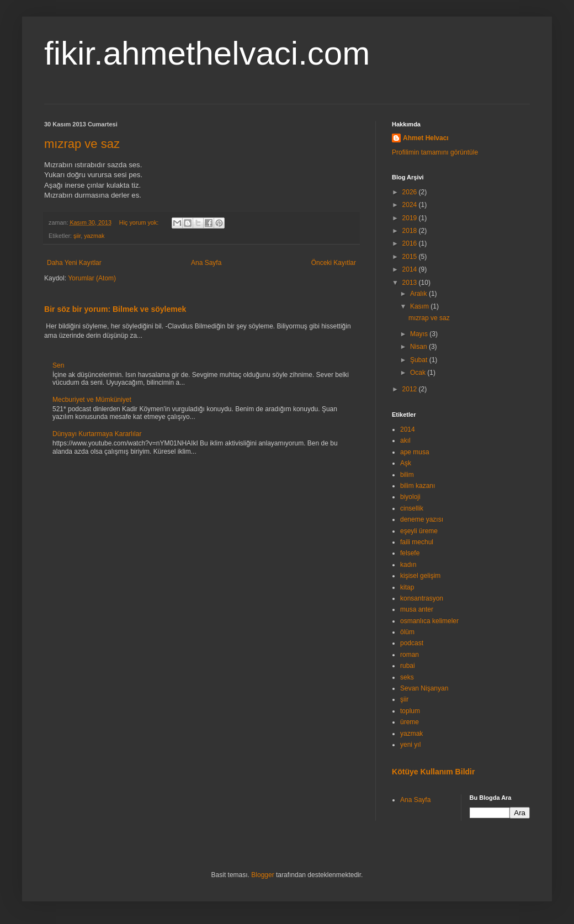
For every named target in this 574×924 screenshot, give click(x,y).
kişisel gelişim (420, 576)
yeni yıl (410, 745)
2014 (411, 269)
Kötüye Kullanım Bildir (433, 772)
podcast (412, 643)
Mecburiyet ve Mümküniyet (92, 400)
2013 (411, 283)
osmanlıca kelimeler (429, 621)
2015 (411, 257)
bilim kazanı (418, 486)
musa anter (417, 609)
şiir (77, 236)
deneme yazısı (422, 519)
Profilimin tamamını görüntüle (435, 152)
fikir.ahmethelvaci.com (207, 53)
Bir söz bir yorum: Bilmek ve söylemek (115, 309)
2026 (411, 192)
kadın (408, 565)
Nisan (419, 347)
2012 (411, 389)
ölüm (407, 632)
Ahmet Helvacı (426, 138)
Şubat (420, 360)
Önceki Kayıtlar (334, 263)
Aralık (419, 294)
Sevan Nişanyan (424, 688)
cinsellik (412, 508)
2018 (411, 231)
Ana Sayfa (206, 263)
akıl (405, 440)
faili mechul (417, 542)
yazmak (94, 236)
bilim (407, 475)
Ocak (419, 373)
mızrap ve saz (82, 144)
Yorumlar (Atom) (92, 278)
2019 (411, 218)
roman (410, 655)
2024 (411, 205)
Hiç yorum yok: (140, 222)
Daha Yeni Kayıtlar (74, 263)
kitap (407, 587)
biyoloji (410, 497)
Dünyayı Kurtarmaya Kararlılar (97, 434)
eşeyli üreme (419, 531)
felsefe (410, 553)
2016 (411, 243)
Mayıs (420, 334)
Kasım (420, 306)
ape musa (415, 452)
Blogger (262, 875)
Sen (58, 365)
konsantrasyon (422, 598)
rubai (408, 666)
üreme (410, 722)
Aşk (406, 463)
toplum (410, 711)
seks (407, 677)
